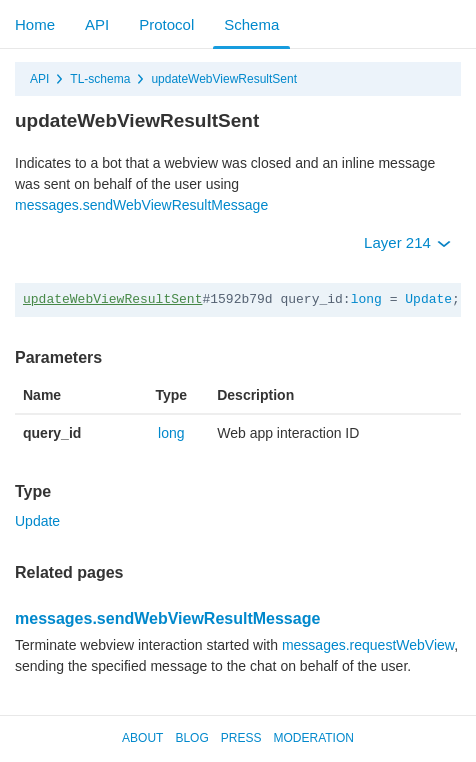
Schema (251, 24)
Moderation (313, 738)
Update (428, 299)
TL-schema (100, 79)
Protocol (166, 24)
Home (35, 24)
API (97, 24)
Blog (191, 738)
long (366, 299)
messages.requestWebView (368, 645)
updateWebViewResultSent (224, 79)
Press (241, 738)
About (142, 738)
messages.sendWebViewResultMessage (141, 205)
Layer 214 (407, 242)
